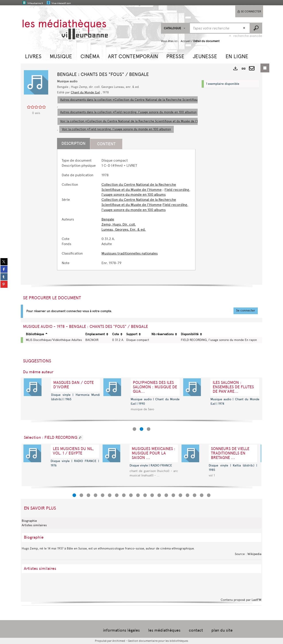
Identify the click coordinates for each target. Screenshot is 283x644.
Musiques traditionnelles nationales (130, 253)
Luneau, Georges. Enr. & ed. (124, 229)
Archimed (119, 641)
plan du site (222, 630)
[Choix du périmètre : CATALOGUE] (175, 28)
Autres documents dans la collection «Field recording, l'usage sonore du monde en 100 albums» (128, 112)
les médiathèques (164, 630)
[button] (33, 56)
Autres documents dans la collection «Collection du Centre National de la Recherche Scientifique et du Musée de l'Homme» (149, 100)
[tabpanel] (126, 212)
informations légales (121, 630)
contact (196, 630)
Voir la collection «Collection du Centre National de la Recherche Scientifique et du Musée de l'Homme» (135, 121)
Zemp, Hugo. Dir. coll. (119, 224)
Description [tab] (74, 143)
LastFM (256, 600)
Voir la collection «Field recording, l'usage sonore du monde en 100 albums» (117, 129)
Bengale (108, 219)
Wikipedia (254, 554)
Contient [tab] (106, 144)
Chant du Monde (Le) (85, 92)
